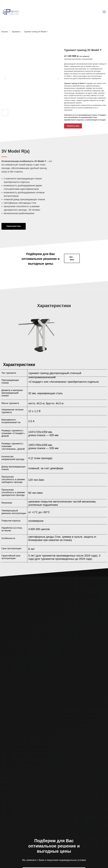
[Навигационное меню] (104, 12)
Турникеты (16, 32)
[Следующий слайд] (58, 79)
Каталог (5, 32)
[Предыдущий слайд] (5, 79)
